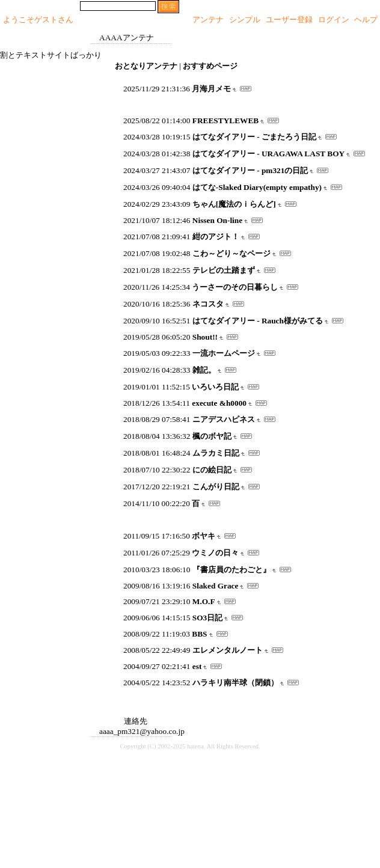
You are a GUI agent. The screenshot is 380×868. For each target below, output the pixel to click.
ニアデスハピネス (224, 419)
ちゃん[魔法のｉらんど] (234, 204)
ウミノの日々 (215, 553)
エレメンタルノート (228, 650)
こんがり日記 (216, 487)
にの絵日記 (212, 470)
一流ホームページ (224, 353)
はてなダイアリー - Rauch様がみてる (258, 321)
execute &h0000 (219, 403)
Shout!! (205, 337)
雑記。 (204, 370)
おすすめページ (210, 66)
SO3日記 (207, 618)
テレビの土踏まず (224, 270)
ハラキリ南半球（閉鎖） (235, 683)
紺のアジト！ (216, 237)
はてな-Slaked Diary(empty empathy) (257, 187)
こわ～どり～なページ (231, 253)
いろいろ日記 (215, 387)
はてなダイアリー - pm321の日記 (250, 170)
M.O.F (204, 601)
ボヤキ (204, 536)
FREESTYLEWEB (225, 121)
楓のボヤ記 (212, 436)
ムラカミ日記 (216, 453)
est (197, 666)
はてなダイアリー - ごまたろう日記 (254, 137)
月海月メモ (211, 89)
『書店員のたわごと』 (231, 570)
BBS (199, 634)
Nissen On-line (217, 220)
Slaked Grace (216, 586)
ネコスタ (208, 304)
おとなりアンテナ (146, 66)
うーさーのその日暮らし (235, 287)
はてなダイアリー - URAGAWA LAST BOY (268, 154)
